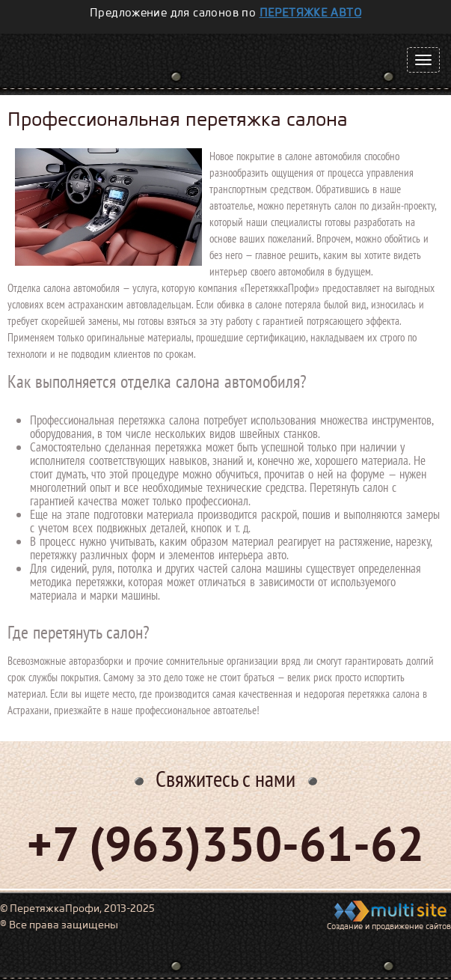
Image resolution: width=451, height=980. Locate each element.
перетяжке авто (311, 13)
